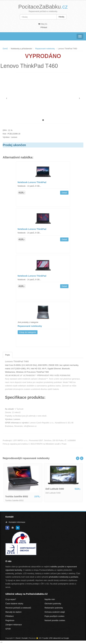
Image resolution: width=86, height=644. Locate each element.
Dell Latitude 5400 (55, 489)
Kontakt (25, 638)
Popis (8, 355)
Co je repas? (11, 599)
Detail (64, 193)
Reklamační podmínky (54, 608)
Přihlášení (10, 616)
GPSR (8, 629)
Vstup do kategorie (28, 332)
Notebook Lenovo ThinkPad (32, 182)
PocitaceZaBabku (43, 7)
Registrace (10, 620)
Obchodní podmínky (53, 604)
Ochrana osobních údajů (55, 612)
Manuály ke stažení (13, 612)
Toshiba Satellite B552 (17, 496)
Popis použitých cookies (54, 616)
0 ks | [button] (43, 24)
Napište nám (50, 599)
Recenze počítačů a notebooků (18, 608)
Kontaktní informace (17, 522)
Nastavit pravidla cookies (55, 620)
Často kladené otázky (14, 604)
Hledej (61, 17)
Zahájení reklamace (14, 625)
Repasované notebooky (45, 49)
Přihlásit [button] (44, 27)
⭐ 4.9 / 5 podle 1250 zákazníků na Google (53, 638)
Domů (5, 49)
